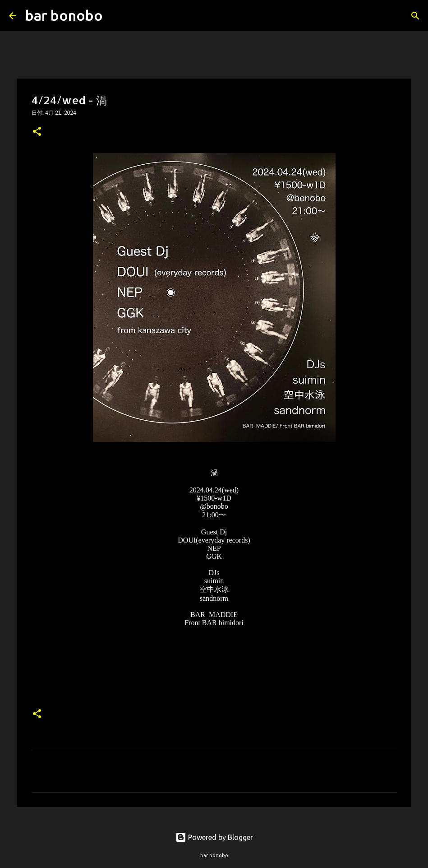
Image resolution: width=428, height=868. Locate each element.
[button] (37, 132)
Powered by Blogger (214, 837)
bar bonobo (64, 15)
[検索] (115, 16)
